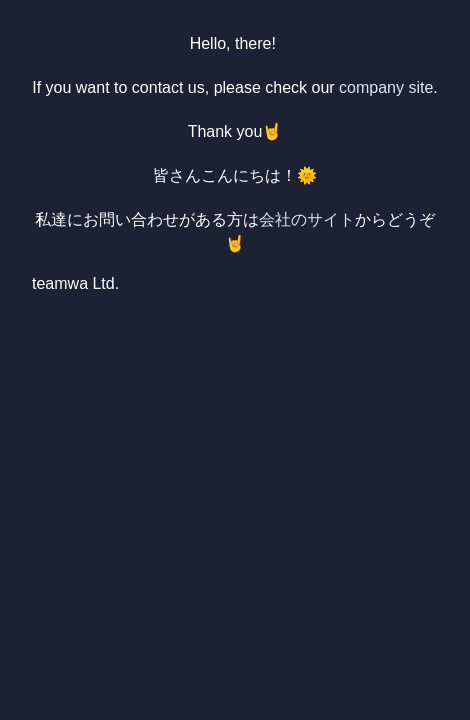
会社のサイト (307, 219)
